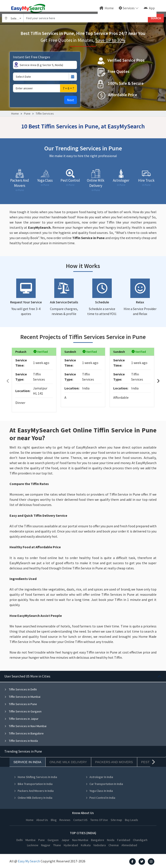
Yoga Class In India (99, 791)
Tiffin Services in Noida (21, 741)
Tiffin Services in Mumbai (22, 697)
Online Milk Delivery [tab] (68, 762)
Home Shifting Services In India (35, 777)
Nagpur (46, 845)
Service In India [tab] (27, 762)
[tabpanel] (83, 708)
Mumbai (30, 840)
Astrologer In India (99, 777)
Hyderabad (71, 845)
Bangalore (98, 840)
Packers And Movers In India (34, 791)
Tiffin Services (45, 113)
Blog (54, 820)
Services (127, 8)
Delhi (20, 840)
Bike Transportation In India (33, 784)
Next (71, 100)
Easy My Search (29, 861)
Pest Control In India (100, 798)
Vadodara (100, 845)
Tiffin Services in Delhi (21, 689)
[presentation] (8, 381)
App (149, 8)
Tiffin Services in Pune (21, 704)
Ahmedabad (129, 845)
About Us (42, 820)
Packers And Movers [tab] (114, 762)
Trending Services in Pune (23, 751)
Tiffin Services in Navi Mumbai (25, 726)
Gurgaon (53, 840)
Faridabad (124, 840)
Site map (116, 820)
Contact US (80, 820)
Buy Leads (132, 820)
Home (107, 8)
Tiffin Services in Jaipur (21, 719)
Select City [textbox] (17, 18)
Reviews (65, 820)
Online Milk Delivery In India (33, 798)
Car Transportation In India (104, 784)
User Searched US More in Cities (27, 676)
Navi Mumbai (80, 840)
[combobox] (13, 18)
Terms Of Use (99, 820)
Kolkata (86, 845)
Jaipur (65, 840)
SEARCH (156, 18)
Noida (111, 840)
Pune (27, 113)
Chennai (114, 845)
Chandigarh (140, 840)
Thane (57, 845)
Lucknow (33, 845)
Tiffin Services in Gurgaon (23, 711)
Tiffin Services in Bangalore (24, 733)
